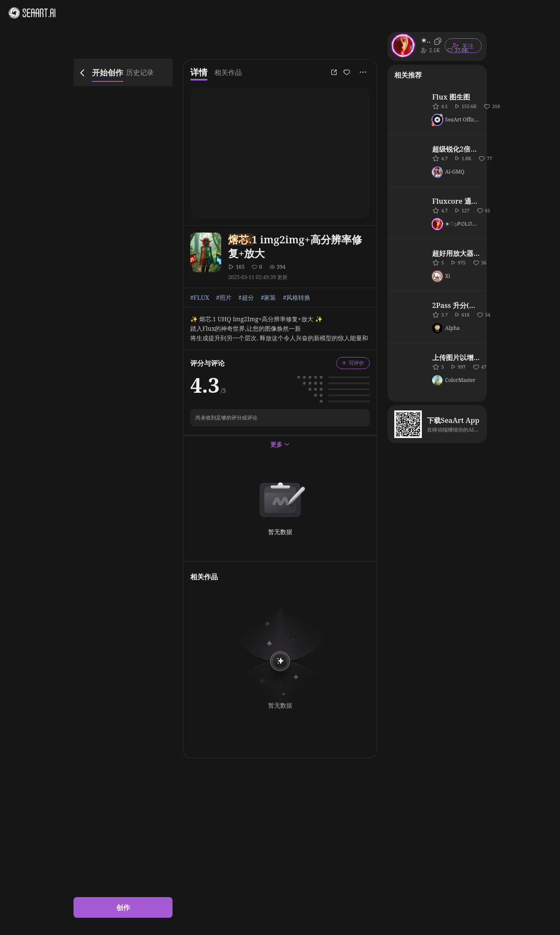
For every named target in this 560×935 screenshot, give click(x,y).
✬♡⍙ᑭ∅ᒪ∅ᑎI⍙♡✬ (426, 40)
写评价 (353, 363)
